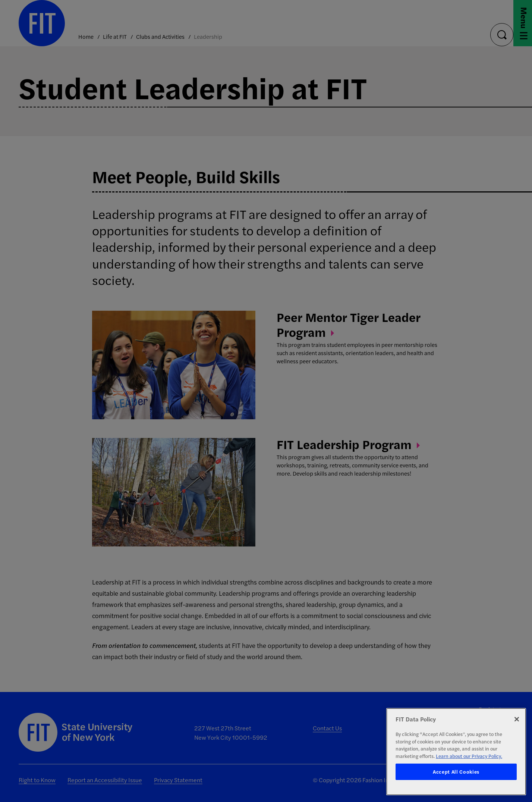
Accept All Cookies (456, 772)
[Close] (517, 719)
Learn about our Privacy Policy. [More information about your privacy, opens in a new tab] (469, 756)
